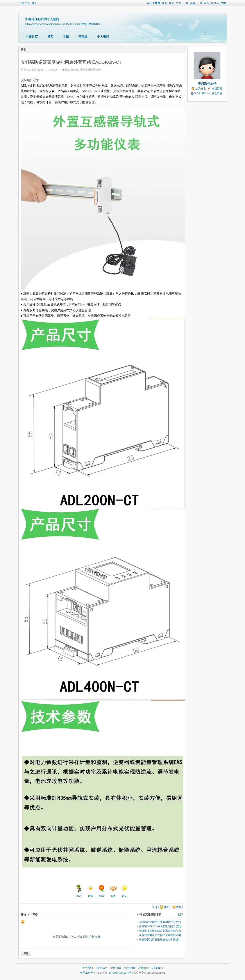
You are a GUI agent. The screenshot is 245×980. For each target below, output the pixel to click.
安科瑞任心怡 (207, 84)
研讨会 (215, 3)
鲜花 (102, 891)
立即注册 (25, 3)
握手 (113, 891)
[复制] (91, 24)
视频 (193, 3)
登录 (34, 3)
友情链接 (144, 968)
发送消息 (217, 93)
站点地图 (130, 968)
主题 (66, 37)
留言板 (83, 37)
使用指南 (116, 968)
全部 (180, 915)
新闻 (165, 3)
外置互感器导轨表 (90, 70)
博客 (50, 37)
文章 (179, 3)
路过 (79, 891)
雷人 (125, 891)
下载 (186, 3)
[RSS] (99, 24)
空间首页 (32, 37)
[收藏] (84, 24)
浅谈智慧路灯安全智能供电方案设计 (160, 940)
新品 (172, 3)
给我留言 (217, 89)
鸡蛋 (90, 891)
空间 (223, 3)
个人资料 (103, 37)
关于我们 (88, 968)
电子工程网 (154, 3)
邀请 (166, 907)
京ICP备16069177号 (120, 973)
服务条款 (102, 968)
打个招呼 (201, 93)
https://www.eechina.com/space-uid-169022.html (53, 24)
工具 (200, 3)
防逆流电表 (72, 70)
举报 (155, 907)
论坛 (207, 3)
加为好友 (201, 89)
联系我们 (158, 968)
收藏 (179, 907)
